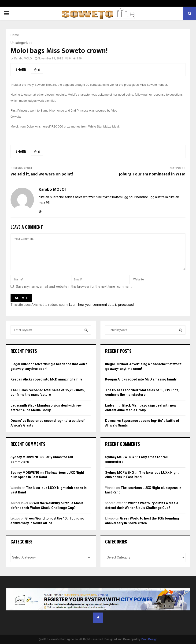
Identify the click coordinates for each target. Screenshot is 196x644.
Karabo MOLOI (23, 58)
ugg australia (158, 197)
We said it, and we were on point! (42, 174)
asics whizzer (85, 197)
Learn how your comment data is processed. (102, 305)
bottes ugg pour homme (130, 197)
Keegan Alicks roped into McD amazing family (46, 379)
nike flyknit (104, 197)
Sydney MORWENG (25, 457)
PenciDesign (149, 639)
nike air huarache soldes (56, 197)
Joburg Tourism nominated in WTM (152, 174)
